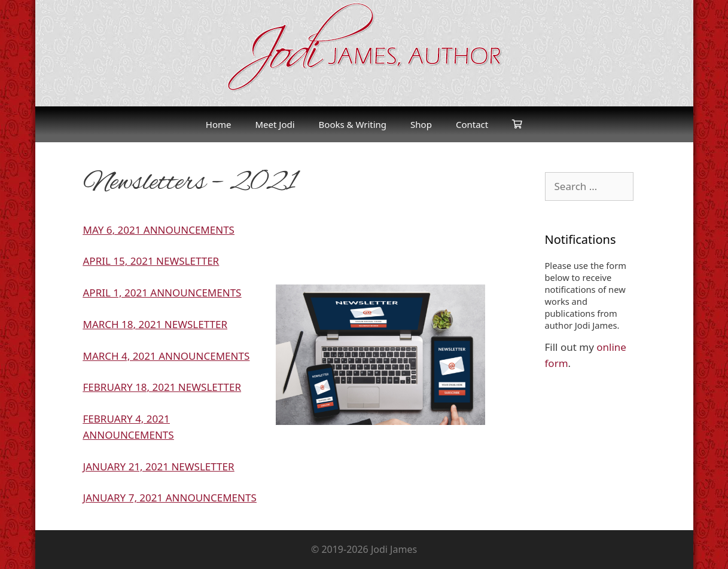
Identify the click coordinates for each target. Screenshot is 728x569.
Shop (421, 124)
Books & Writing (353, 124)
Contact (472, 124)
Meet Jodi (275, 124)
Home (219, 124)
